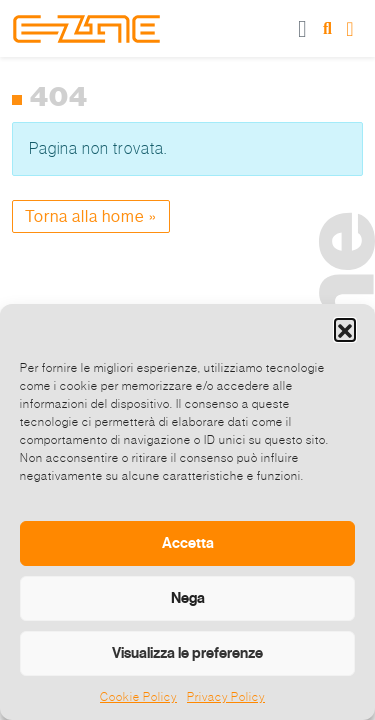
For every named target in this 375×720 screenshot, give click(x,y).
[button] (345, 329)
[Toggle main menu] (303, 28)
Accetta (188, 543)
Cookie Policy (138, 697)
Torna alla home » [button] (91, 216)
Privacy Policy (226, 697)
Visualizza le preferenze (187, 653)
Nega (188, 598)
